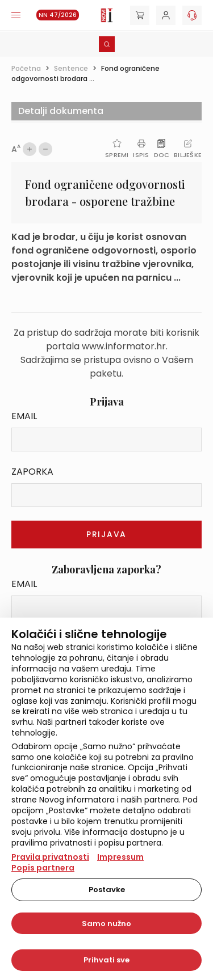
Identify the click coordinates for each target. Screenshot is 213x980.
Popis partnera (43, 868)
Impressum (120, 857)
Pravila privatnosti (50, 857)
